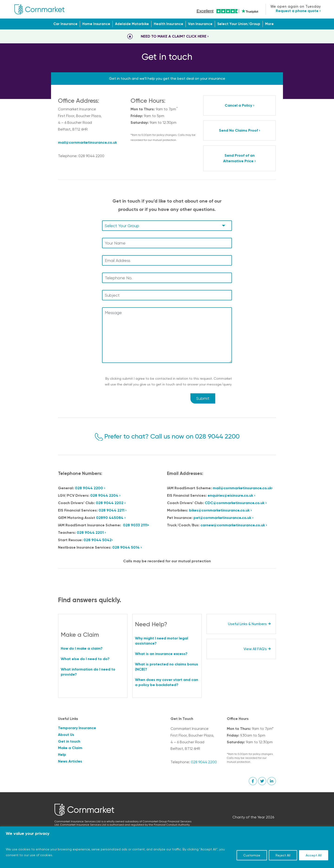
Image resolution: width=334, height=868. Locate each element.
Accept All (314, 855)
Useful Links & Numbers (247, 624)
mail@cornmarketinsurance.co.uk (87, 142)
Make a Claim (70, 748)
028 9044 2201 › (91, 533)
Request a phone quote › (298, 11)
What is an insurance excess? (161, 654)
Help (62, 755)
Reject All (283, 855)
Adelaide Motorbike (132, 24)
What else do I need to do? (85, 659)
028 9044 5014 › (127, 547)
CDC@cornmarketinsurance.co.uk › (236, 503)
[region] (167, 847)
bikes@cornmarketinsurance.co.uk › (220, 510)
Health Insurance (169, 24)
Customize (252, 855)
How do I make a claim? (82, 648)
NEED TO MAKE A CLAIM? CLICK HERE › (175, 36)
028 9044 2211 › (113, 510)
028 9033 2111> (136, 525)
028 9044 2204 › (105, 495)
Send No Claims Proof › (240, 130)
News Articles (70, 761)
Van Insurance (200, 24)
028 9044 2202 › (111, 503)
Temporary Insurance (77, 728)
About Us (66, 735)
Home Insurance (96, 24)
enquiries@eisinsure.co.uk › (231, 495)
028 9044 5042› (98, 540)
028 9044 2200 (217, 436)
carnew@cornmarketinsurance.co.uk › (234, 525)
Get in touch (69, 741)
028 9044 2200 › (90, 488)
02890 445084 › (111, 518)
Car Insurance (65, 24)
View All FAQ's (255, 649)
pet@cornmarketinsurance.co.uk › (223, 518)
